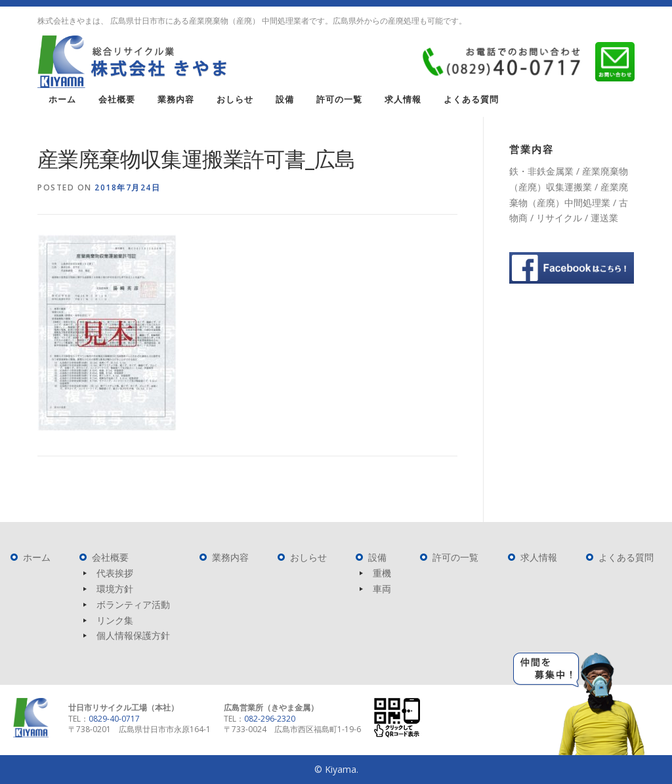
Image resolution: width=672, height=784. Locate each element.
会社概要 (117, 99)
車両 (382, 589)
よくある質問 (471, 99)
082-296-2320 (270, 719)
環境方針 (115, 589)
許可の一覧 (339, 99)
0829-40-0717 (114, 719)
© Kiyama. (336, 769)
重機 (382, 573)
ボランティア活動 (133, 604)
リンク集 (115, 620)
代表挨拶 (115, 573)
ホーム (62, 99)
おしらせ (235, 99)
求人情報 (403, 99)
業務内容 (176, 99)
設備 (285, 99)
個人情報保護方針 (133, 635)
